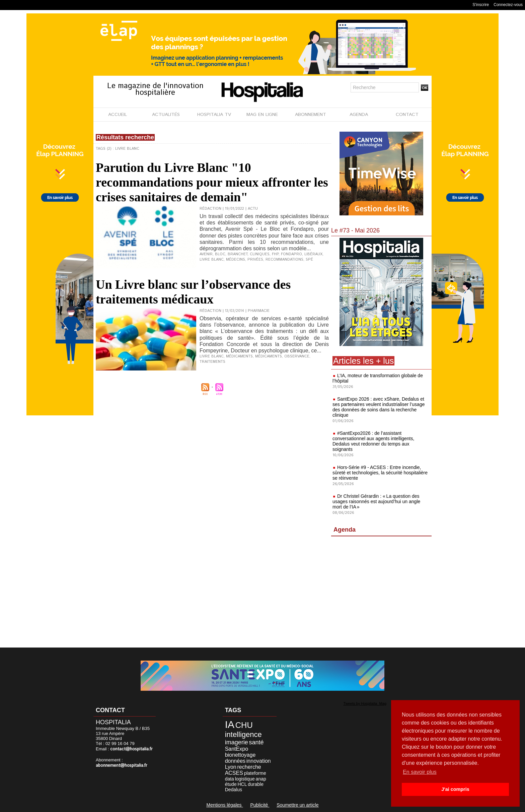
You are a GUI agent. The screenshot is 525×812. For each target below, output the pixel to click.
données (235, 761)
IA (230, 724)
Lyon (231, 767)
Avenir (206, 254)
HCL (242, 784)
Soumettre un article (297, 805)
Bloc (220, 254)
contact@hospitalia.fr (131, 749)
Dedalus (234, 790)
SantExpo (237, 749)
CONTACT (407, 115)
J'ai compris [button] (455, 789)
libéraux (313, 254)
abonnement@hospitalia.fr (122, 766)
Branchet (238, 254)
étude (231, 784)
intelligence (243, 734)
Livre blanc (212, 260)
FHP (275, 254)
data (230, 779)
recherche (249, 767)
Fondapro (291, 254)
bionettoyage (240, 755)
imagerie (237, 742)
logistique (245, 779)
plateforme (255, 773)
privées (255, 260)
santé (256, 742)
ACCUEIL (118, 115)
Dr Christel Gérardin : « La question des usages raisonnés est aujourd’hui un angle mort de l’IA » (376, 501)
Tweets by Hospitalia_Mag (365, 703)
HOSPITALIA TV (214, 115)
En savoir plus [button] (420, 772)
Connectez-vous (508, 5)
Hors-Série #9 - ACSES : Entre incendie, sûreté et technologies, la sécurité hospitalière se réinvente (380, 473)
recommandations (284, 260)
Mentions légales (224, 805)
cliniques (260, 254)
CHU (244, 725)
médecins (236, 260)
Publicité (260, 805)
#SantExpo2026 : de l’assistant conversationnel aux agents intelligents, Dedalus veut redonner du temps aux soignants (373, 441)
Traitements (212, 362)
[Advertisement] (381, 593)
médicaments (239, 356)
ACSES (234, 773)
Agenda (345, 530)
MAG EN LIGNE (262, 115)
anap (261, 779)
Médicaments (269, 356)
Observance (297, 356)
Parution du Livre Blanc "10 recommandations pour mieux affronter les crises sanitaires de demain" (212, 182)
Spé (309, 260)
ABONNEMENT (311, 115)
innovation (259, 761)
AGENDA (359, 115)
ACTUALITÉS (166, 115)
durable (256, 784)
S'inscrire (481, 5)
